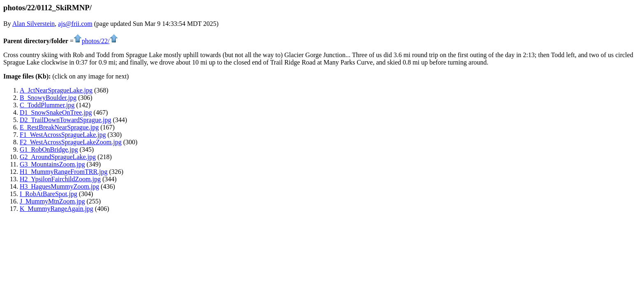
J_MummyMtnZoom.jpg (52, 201)
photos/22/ (96, 41)
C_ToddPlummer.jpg (47, 105)
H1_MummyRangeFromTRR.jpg (64, 172)
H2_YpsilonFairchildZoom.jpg (60, 179)
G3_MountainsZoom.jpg (52, 164)
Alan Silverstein (34, 24)
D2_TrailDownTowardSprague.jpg (66, 120)
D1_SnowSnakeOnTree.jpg (56, 112)
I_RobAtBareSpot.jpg (48, 194)
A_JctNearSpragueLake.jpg (56, 90)
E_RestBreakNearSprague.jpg (59, 127)
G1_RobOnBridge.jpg (49, 149)
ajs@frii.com (75, 24)
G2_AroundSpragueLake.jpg (58, 157)
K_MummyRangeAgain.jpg (56, 209)
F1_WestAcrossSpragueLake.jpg (63, 135)
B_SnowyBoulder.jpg (48, 98)
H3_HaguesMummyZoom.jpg (59, 186)
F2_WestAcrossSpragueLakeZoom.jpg (71, 142)
